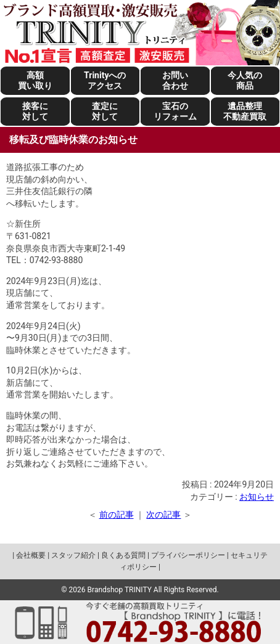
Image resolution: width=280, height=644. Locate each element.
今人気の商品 (245, 80)
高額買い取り (35, 80)
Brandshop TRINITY (120, 590)
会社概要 (31, 555)
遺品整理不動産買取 (245, 111)
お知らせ (257, 497)
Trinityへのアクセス (105, 80)
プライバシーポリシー (188, 555)
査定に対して (105, 111)
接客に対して (35, 111)
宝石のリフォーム (175, 111)
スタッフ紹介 (73, 555)
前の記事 (117, 515)
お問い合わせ (175, 80)
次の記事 (163, 515)
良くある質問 (123, 555)
